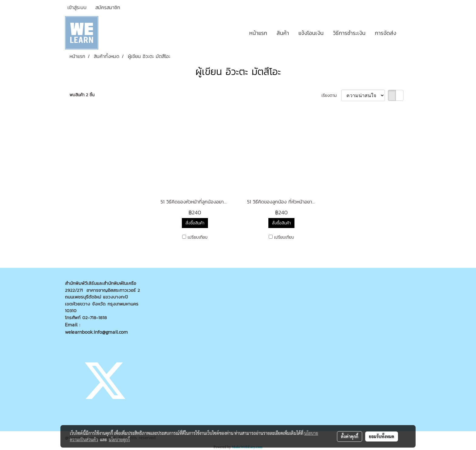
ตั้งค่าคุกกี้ (350, 436)
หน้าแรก (258, 33)
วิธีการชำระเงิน (349, 33)
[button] (406, 33)
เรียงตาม (331, 95)
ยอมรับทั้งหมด (382, 436)
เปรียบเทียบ (198, 237)
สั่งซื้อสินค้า (195, 223)
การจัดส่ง (386, 33)
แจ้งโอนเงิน (311, 33)
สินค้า (283, 33)
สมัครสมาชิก (108, 7)
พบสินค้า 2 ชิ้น (82, 95)
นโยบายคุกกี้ (119, 439)
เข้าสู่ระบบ (77, 7)
